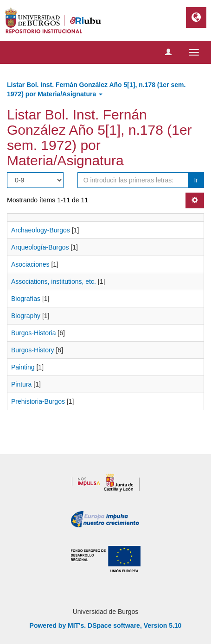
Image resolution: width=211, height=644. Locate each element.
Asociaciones (30, 264)
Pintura (21, 384)
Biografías (26, 299)
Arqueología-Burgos (40, 247)
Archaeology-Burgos (41, 230)
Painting (23, 367)
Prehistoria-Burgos (38, 401)
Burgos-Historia (33, 333)
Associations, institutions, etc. (54, 281)
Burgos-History (33, 350)
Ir (196, 180)
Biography (26, 316)
